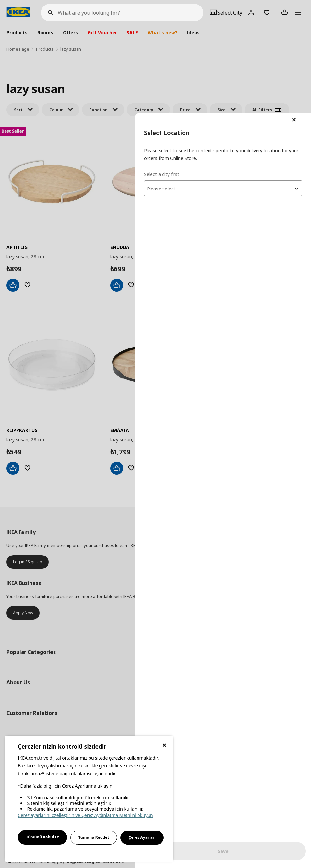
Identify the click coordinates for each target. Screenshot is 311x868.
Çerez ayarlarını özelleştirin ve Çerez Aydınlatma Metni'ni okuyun (85, 815)
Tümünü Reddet (94, 837)
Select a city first (182, 61)
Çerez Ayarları (142, 837)
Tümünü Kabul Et (42, 837)
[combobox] (233, 75)
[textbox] (233, 76)
